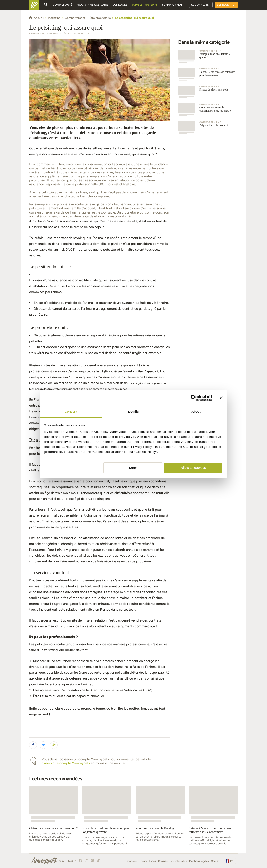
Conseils (132, 861)
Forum (143, 861)
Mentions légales (199, 861)
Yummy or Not (172, 5)
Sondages (120, 5)
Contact (216, 861)
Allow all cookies (193, 468)
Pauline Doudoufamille (45, 34)
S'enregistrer (226, 5)
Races (152, 861)
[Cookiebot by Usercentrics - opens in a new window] (194, 398)
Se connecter (201, 5)
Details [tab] (133, 411)
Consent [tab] (71, 411)
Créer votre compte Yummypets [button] (66, 763)
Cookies (163, 861)
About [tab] (196, 411)
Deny (133, 468)
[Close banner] (221, 398)
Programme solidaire (92, 5)
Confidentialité (178, 861)
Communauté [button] (62, 5)
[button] (33, 745)
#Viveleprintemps (145, 5)
